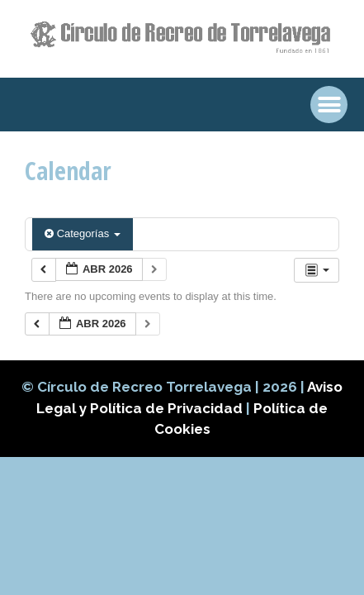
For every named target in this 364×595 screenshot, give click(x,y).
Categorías (83, 233)
